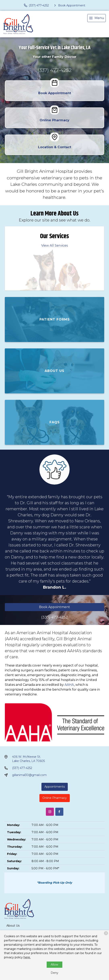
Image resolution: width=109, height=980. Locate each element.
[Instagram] (50, 812)
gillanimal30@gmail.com (29, 775)
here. (27, 957)
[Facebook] (59, 812)
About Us (13, 926)
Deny (54, 973)
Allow (54, 965)
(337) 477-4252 (55, 70)
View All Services (54, 246)
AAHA (69, 685)
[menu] (97, 18)
